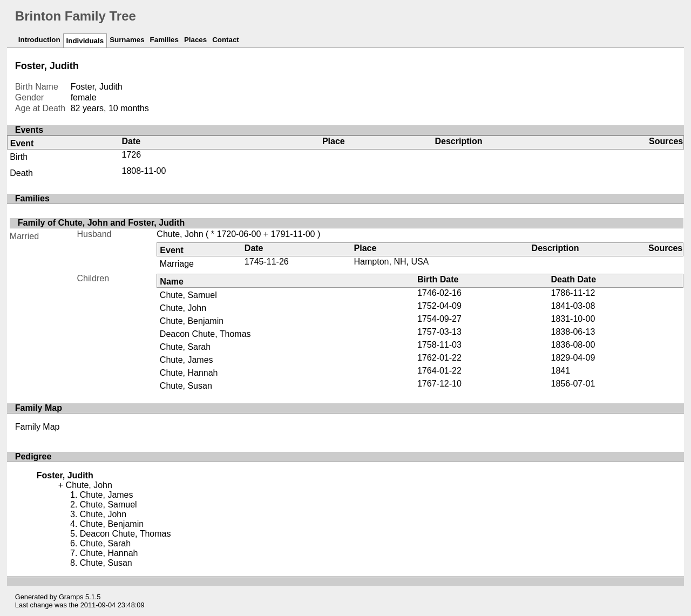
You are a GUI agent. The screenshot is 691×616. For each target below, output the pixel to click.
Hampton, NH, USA (392, 262)
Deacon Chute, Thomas (205, 334)
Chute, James (187, 360)
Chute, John (180, 234)
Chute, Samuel (188, 295)
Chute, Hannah (189, 373)
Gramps (71, 597)
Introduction (39, 40)
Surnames (127, 40)
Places (195, 40)
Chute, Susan (186, 386)
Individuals (85, 41)
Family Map (38, 427)
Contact (226, 40)
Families (164, 40)
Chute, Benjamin (192, 321)
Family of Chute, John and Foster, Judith (101, 223)
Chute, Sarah (185, 347)
